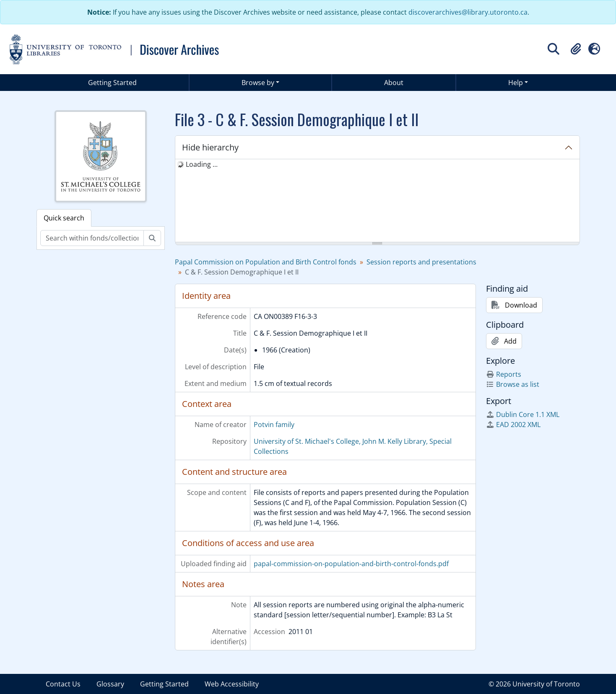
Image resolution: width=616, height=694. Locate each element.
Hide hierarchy (210, 147)
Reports (504, 374)
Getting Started (112, 83)
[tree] (377, 201)
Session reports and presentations (421, 262)
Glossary (110, 684)
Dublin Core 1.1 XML (523, 414)
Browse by (258, 83)
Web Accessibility (232, 684)
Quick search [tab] (64, 218)
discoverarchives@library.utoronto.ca (468, 12)
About (394, 83)
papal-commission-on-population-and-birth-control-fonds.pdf (351, 564)
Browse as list (513, 384)
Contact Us (63, 684)
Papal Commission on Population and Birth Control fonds (266, 262)
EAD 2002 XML (513, 425)
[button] (576, 49)
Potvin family (274, 425)
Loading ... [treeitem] (202, 164)
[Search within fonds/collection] (92, 238)
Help (516, 83)
